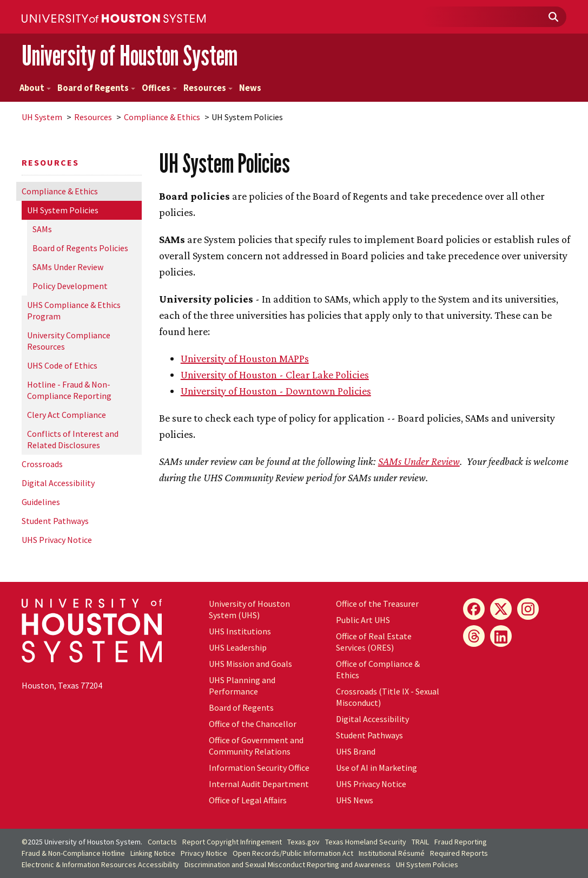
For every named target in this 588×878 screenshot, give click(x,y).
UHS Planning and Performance (242, 686)
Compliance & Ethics (162, 117)
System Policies (63, 210)
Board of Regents (96, 88)
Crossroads (42, 464)
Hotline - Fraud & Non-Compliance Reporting (69, 390)
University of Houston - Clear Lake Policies (275, 375)
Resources (208, 88)
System (42, 117)
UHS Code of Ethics (62, 365)
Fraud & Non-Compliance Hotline (73, 853)
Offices (159, 88)
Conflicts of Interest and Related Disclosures (73, 439)
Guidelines (41, 502)
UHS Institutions (240, 631)
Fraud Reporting (461, 842)
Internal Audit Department (259, 784)
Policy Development (70, 286)
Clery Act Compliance (67, 415)
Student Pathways (55, 521)
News (250, 88)
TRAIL (420, 842)
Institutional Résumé (392, 853)
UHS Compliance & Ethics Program (74, 310)
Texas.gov (303, 842)
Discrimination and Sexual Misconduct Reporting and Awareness (288, 864)
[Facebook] (474, 609)
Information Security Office (259, 768)
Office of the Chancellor (253, 724)
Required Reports (459, 853)
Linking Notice (153, 853)
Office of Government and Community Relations (256, 746)
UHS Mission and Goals (250, 664)
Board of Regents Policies (80, 248)
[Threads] (474, 636)
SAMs (42, 229)
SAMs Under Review (68, 267)
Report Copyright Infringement (232, 842)
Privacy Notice (204, 853)
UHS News (355, 800)
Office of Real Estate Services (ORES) (374, 642)
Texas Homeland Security (366, 842)
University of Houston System (130, 55)
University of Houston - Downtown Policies (276, 391)
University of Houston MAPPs (245, 358)
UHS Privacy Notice (57, 540)
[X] (501, 609)
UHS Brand (356, 751)
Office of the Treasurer (377, 604)
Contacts (162, 842)
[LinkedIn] (501, 636)
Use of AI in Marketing (376, 768)
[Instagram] (528, 609)
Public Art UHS (363, 620)
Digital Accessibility (58, 483)
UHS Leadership (238, 647)
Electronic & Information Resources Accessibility (100, 864)
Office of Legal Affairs (248, 800)
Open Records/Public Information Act (293, 853)
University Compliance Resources (69, 341)
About (35, 88)
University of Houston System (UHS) (249, 609)
